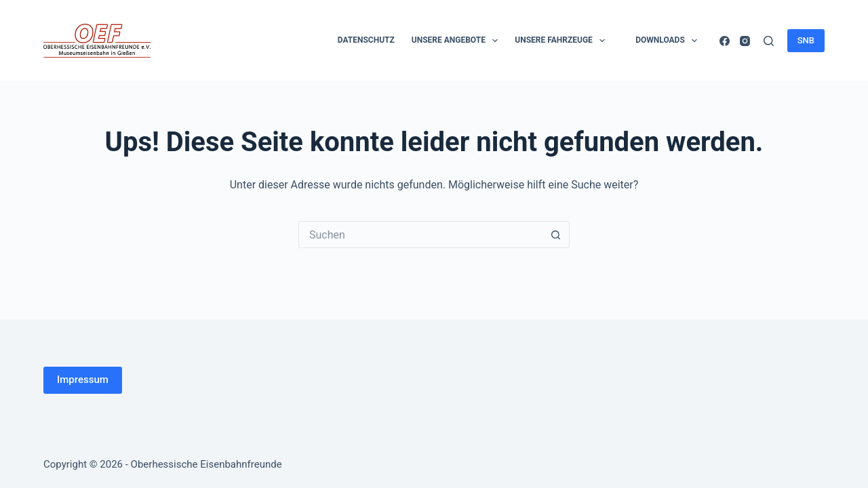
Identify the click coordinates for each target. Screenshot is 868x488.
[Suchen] (769, 41)
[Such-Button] (556, 235)
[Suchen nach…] (420, 235)
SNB (806, 40)
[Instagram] (745, 41)
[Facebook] (725, 41)
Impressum (83, 380)
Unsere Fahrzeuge (563, 41)
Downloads (669, 41)
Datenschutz (366, 40)
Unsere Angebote (458, 41)
